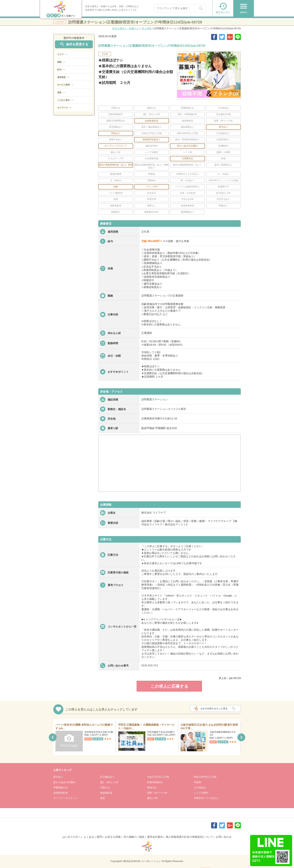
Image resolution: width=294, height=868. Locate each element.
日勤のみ (105, 788)
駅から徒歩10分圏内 (64, 782)
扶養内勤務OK (155, 782)
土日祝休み (200, 788)
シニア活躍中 (201, 793)
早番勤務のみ (61, 788)
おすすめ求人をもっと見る (214, 709)
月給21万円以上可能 (158, 777)
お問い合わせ (224, 837)
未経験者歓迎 (61, 793)
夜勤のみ (152, 788)
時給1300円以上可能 (205, 777)
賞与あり (58, 777)
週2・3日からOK (109, 782)
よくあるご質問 (93, 837)
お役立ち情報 (113, 837)
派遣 (103, 798)
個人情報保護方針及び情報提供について (189, 837)
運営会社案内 (155, 837)
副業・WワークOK (157, 793)
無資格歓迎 (106, 793)
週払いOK (152, 798)
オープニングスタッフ (65, 798)
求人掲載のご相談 (134, 837)
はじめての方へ (72, 837)
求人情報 (147, 28)
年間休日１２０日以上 (206, 798)
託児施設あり (107, 777)
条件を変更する (74, 44)
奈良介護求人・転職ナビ (126, 28)
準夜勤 (198, 782)
